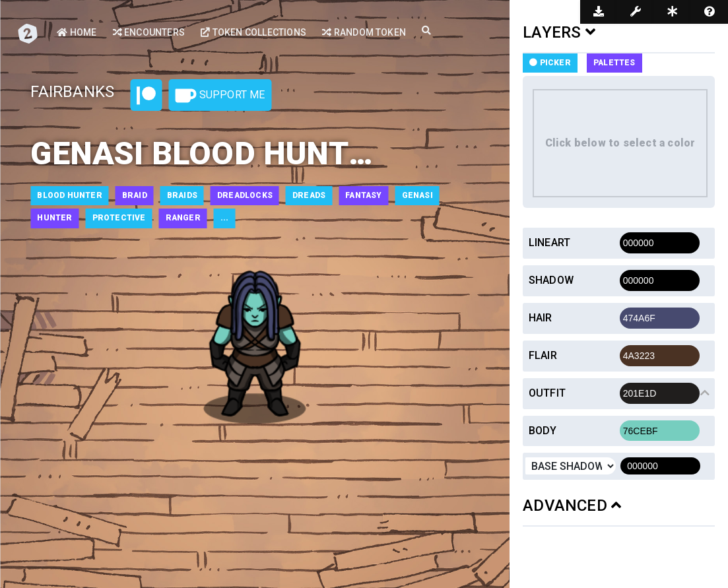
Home (77, 32)
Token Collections (253, 32)
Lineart (549, 243)
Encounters (149, 32)
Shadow (551, 280)
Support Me (220, 96)
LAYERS (559, 32)
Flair (543, 355)
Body (543, 431)
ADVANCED (572, 506)
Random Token (364, 32)
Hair (541, 318)
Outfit (547, 393)
